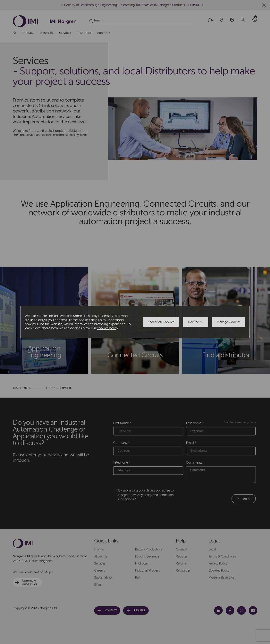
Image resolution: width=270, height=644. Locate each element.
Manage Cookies (229, 322)
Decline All (196, 322)
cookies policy (108, 328)
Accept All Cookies (161, 322)
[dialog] (135, 322)
